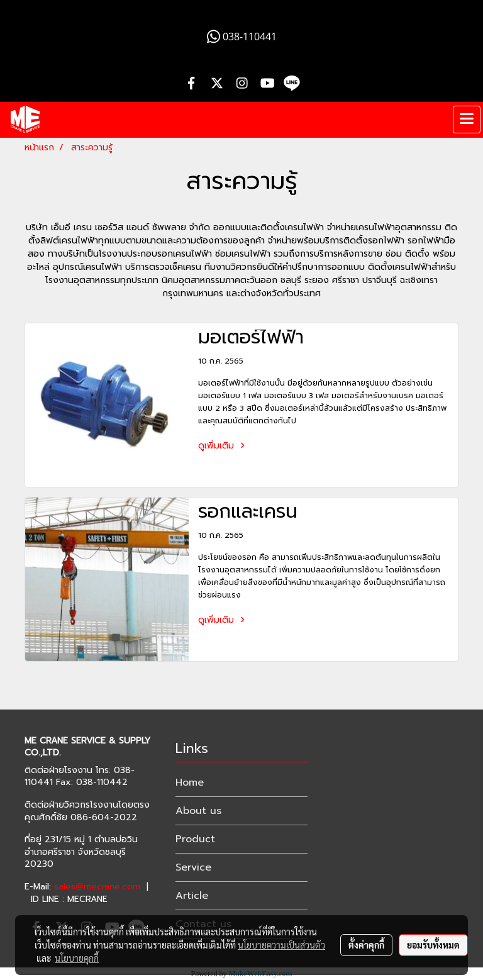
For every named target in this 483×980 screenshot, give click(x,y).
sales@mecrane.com (97, 887)
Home (190, 782)
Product (195, 839)
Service (193, 867)
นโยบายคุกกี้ (77, 958)
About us (198, 811)
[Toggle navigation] (467, 120)
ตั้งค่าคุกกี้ (366, 945)
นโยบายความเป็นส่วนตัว (281, 945)
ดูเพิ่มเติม (223, 446)
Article (192, 896)
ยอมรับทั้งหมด (433, 945)
